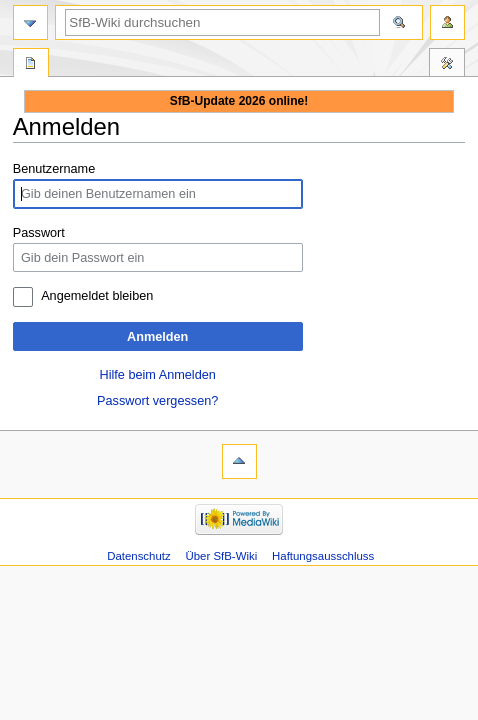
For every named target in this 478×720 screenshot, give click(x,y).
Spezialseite (31, 65)
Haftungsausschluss (323, 556)
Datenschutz (139, 556)
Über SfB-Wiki (222, 556)
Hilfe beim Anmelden (158, 375)
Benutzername (54, 169)
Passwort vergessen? (157, 401)
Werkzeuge (447, 65)
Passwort (39, 233)
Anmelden (157, 337)
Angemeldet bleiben (97, 296)
